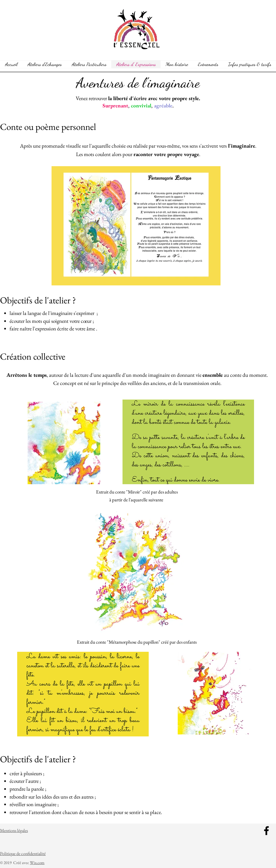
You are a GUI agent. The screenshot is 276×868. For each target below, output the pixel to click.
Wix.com (37, 863)
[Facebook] (266, 831)
